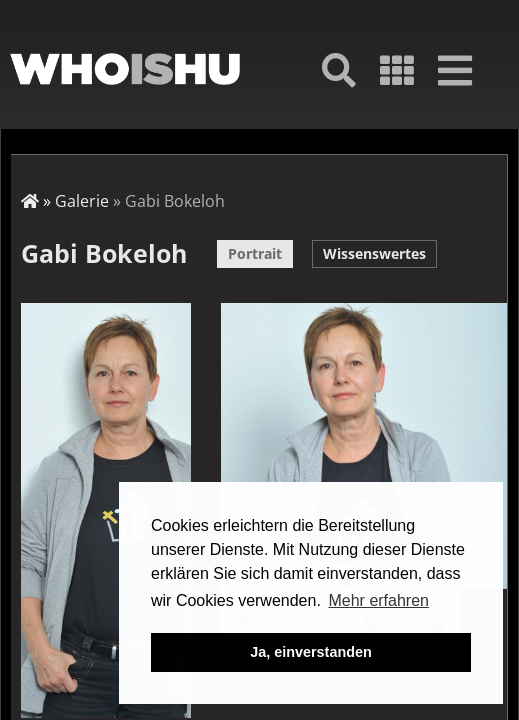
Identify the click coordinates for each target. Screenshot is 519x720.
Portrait (255, 253)
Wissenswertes (374, 253)
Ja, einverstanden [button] (311, 652)
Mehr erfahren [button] (378, 600)
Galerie (82, 201)
